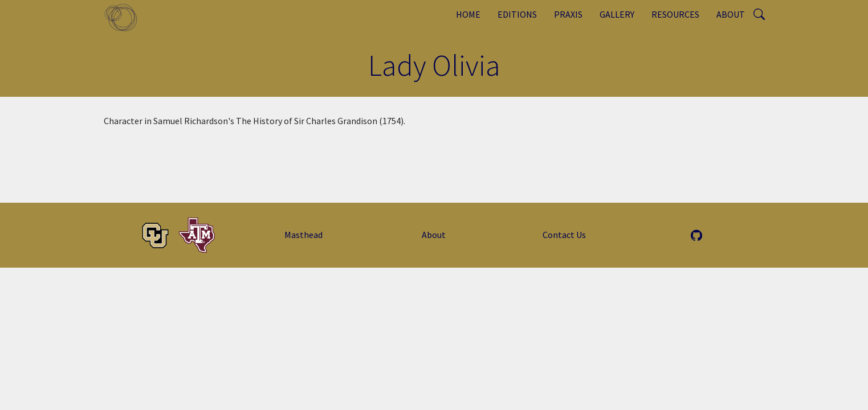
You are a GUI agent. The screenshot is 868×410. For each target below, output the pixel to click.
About (731, 14)
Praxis (568, 14)
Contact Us (564, 235)
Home (468, 14)
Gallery (617, 14)
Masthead (303, 235)
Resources (675, 14)
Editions (517, 14)
